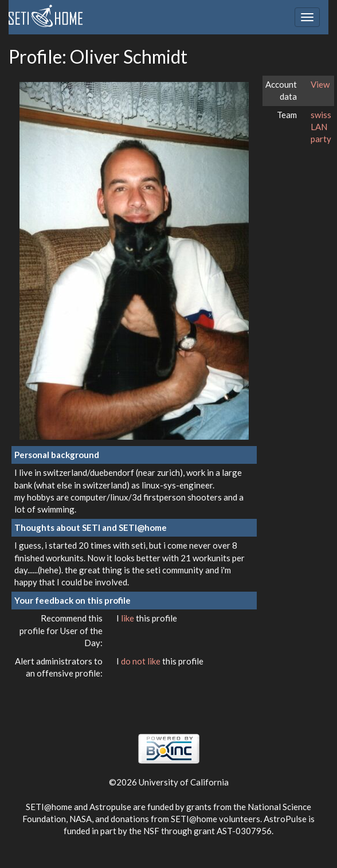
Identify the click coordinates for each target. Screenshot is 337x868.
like (128, 618)
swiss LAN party (321, 127)
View (320, 84)
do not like (142, 661)
